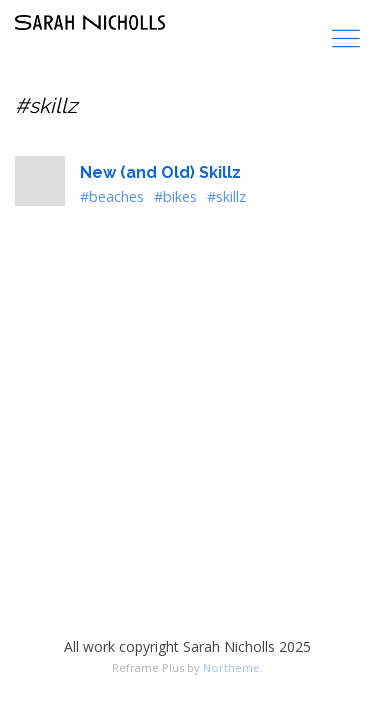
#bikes (175, 196)
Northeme (231, 667)
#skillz (226, 196)
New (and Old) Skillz (160, 172)
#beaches (112, 196)
